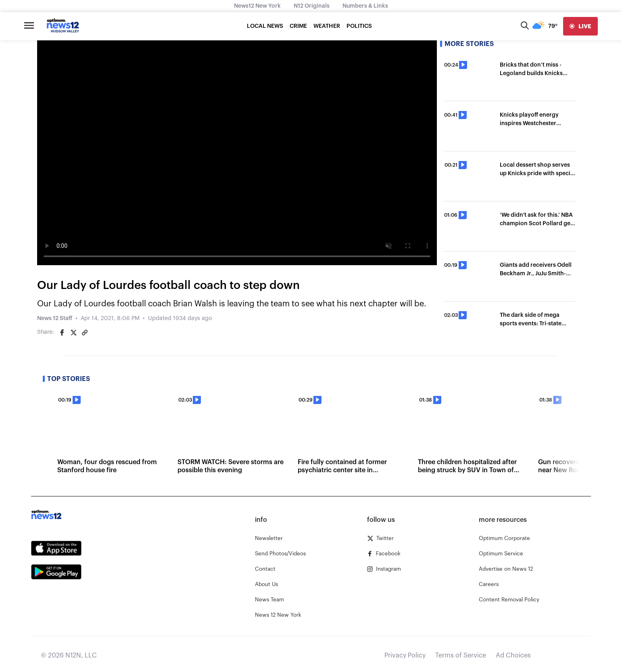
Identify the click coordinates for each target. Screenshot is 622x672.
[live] (580, 26)
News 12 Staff (55, 318)
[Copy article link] (85, 333)
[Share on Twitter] (73, 333)
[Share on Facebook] (62, 333)
